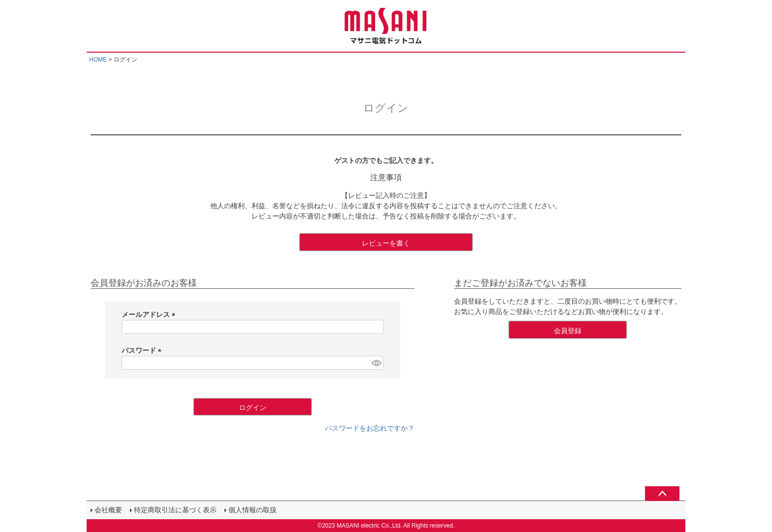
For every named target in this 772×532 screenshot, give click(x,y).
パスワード (143, 350)
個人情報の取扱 (253, 510)
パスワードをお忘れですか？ (370, 428)
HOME (98, 60)
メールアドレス (150, 314)
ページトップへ (662, 494)
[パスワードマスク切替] (376, 363)
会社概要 (108, 510)
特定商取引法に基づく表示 (175, 510)
